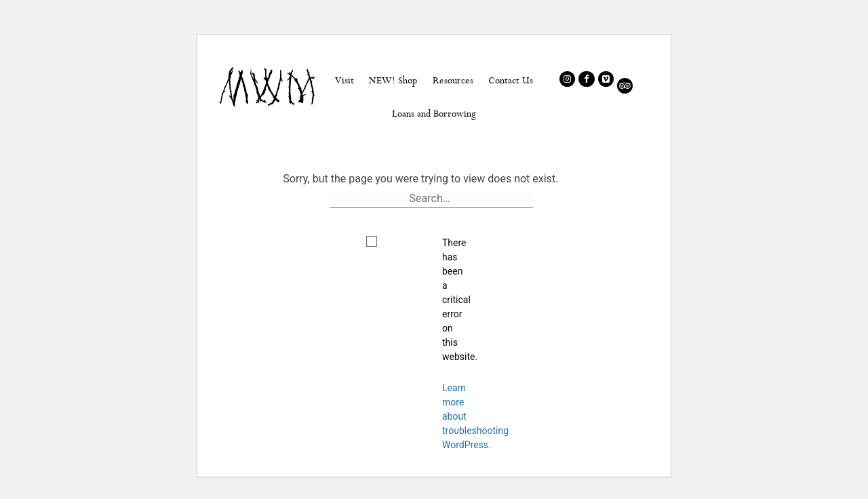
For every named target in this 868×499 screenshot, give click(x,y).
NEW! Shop (393, 80)
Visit (344, 80)
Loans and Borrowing (434, 113)
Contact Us (511, 80)
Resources (453, 80)
